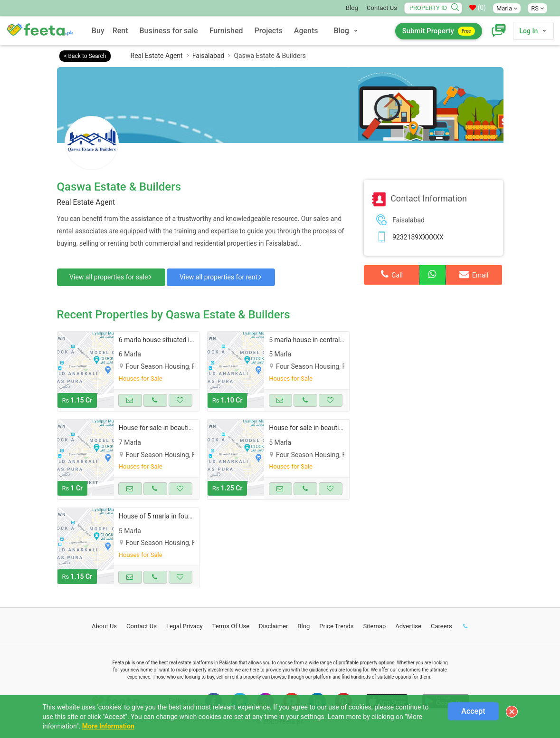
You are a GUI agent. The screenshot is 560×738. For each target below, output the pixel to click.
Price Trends (336, 625)
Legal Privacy (185, 625)
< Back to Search (85, 56)
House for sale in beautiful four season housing (189, 426)
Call (392, 274)
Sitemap (374, 625)
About (104, 625)
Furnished (226, 31)
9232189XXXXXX (418, 237)
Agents (306, 31)
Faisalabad (209, 56)
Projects (269, 31)
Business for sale (169, 31)
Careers (441, 625)
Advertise (408, 625)
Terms (231, 625)
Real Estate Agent (157, 56)
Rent (120, 31)
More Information (108, 726)
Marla (507, 8)
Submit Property (439, 31)
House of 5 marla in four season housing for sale (191, 515)
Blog (352, 8)
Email (474, 274)
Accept (473, 711)
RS (537, 8)
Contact (142, 625)
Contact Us (382, 8)
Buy (98, 31)
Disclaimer (273, 625)
